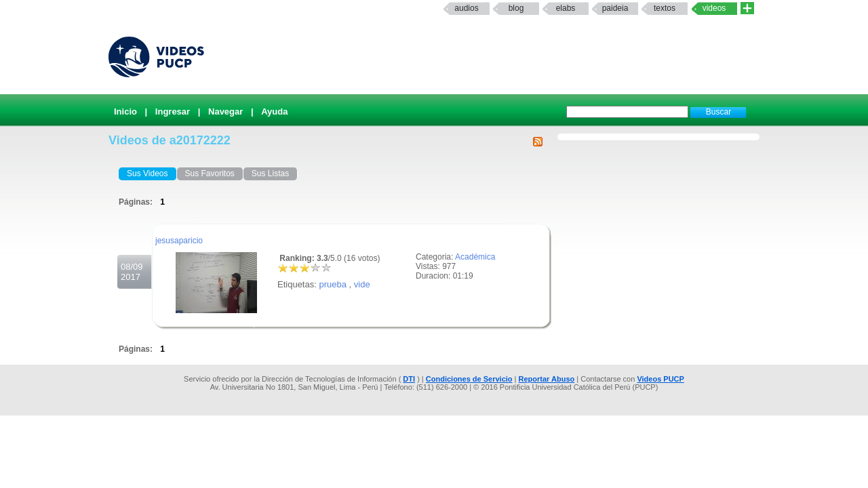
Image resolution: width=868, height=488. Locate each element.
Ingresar (173, 111)
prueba (332, 284)
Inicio (125, 111)
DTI (409, 379)
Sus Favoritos (210, 174)
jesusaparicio (179, 241)
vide (362, 284)
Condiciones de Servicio (469, 379)
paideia (615, 8)
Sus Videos (147, 174)
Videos (714, 8)
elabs (566, 8)
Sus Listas (270, 174)
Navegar (225, 111)
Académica (475, 257)
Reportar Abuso (547, 379)
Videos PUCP (660, 379)
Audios (466, 8)
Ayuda (274, 111)
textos (665, 8)
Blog (516, 8)
